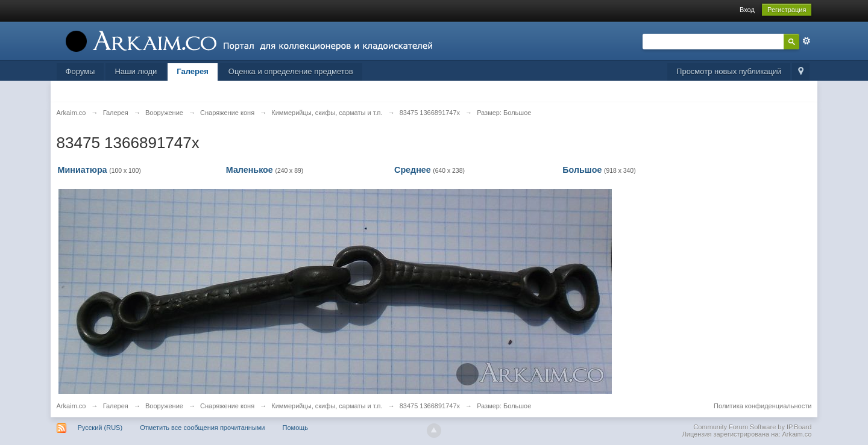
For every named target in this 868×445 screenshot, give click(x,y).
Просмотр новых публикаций (729, 71)
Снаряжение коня (227, 406)
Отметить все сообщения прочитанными (202, 428)
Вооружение (164, 406)
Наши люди (136, 71)
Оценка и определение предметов (291, 71)
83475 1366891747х (430, 406)
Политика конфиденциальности (763, 406)
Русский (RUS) (100, 428)
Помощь (296, 428)
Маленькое (250, 170)
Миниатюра (83, 170)
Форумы (80, 71)
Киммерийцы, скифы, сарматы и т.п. (327, 406)
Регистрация (787, 10)
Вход (747, 10)
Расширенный (807, 41)
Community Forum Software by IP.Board (752, 427)
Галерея (193, 71)
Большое (582, 170)
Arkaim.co (71, 406)
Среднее (413, 170)
